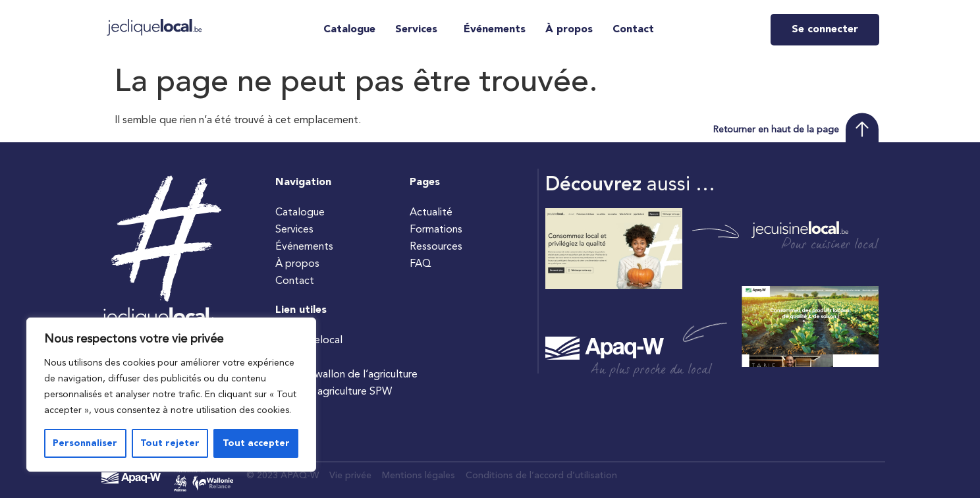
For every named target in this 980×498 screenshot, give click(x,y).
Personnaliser (85, 443)
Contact (633, 30)
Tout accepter (256, 443)
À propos (569, 30)
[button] (420, 30)
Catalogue (349, 30)
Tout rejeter (170, 443)
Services (416, 30)
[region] (171, 395)
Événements (495, 30)
